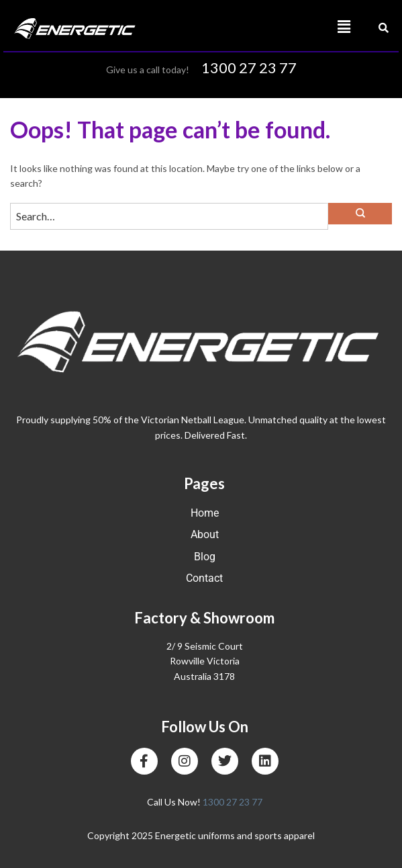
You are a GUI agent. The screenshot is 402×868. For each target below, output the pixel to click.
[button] (281, 27)
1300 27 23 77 (249, 68)
